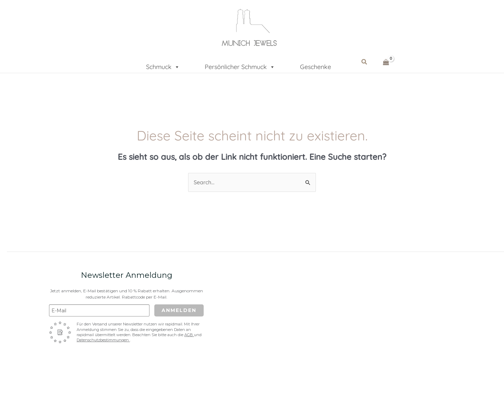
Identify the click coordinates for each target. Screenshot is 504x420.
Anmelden (179, 310)
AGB (189, 335)
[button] (365, 62)
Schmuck (163, 65)
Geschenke (316, 66)
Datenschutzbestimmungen (103, 340)
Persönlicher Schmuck (240, 65)
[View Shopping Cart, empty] (386, 62)
